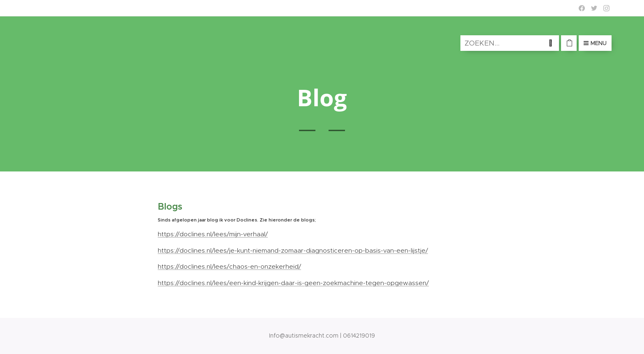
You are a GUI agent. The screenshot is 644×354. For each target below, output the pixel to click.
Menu (595, 43)
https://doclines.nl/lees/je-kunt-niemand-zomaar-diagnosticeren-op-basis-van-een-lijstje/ (293, 250)
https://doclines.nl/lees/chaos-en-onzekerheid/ (229, 266)
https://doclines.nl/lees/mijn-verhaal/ (213, 234)
